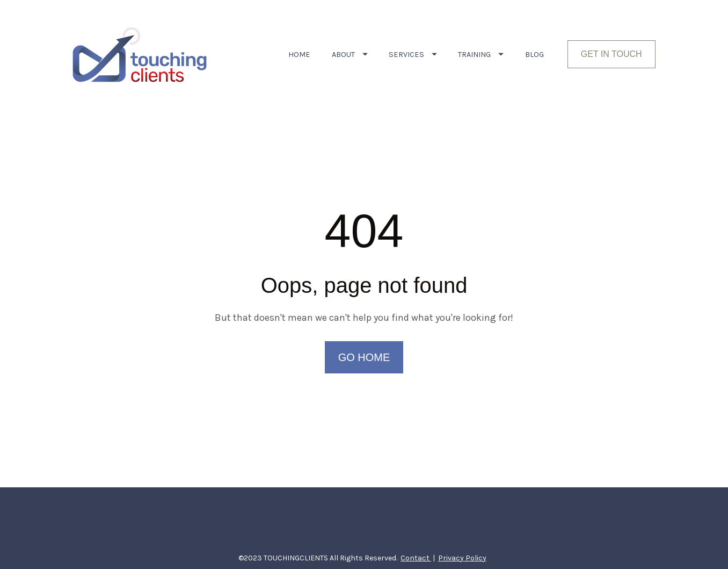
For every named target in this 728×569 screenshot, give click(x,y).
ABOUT (350, 55)
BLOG (534, 55)
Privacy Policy (462, 539)
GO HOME (364, 348)
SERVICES (413, 55)
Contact (416, 539)
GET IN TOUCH (611, 54)
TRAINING (481, 55)
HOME (299, 55)
